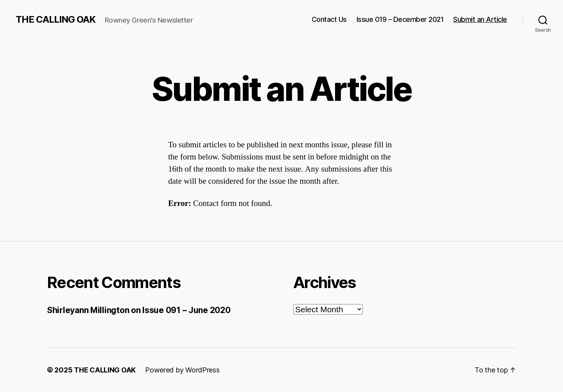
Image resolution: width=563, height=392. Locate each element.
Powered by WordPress (182, 370)
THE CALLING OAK (56, 20)
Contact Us (329, 19)
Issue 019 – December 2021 (400, 19)
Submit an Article (480, 19)
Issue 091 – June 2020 (186, 310)
